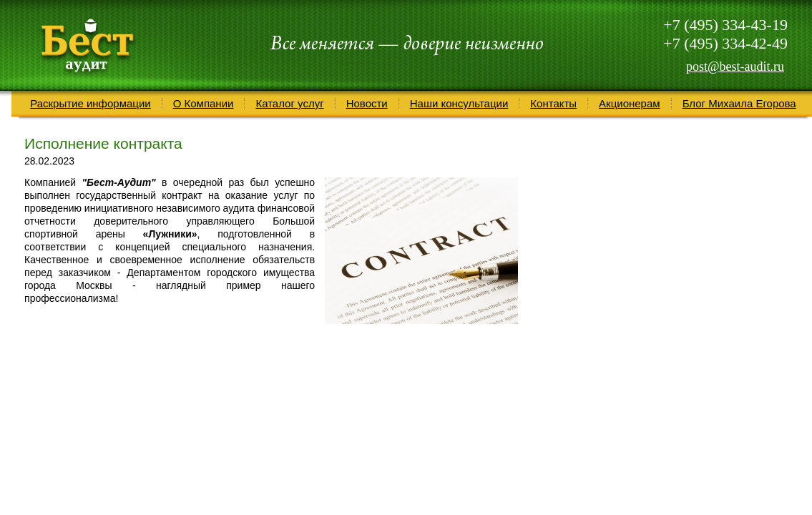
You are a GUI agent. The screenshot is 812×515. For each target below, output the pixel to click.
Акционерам (630, 104)
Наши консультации (459, 104)
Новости (367, 104)
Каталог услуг (289, 104)
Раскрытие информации (91, 104)
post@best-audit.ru (735, 67)
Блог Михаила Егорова (739, 104)
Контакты (553, 104)
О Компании (204, 104)
